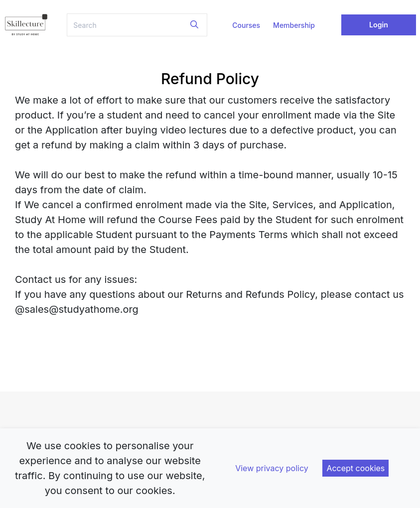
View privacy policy (272, 468)
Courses (246, 25)
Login (379, 25)
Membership (294, 25)
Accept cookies (355, 468)
